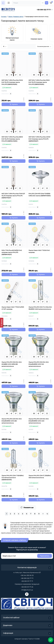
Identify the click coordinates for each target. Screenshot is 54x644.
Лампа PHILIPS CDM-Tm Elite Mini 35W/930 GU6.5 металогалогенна (40, 308)
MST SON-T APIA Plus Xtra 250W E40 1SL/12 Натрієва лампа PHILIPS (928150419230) (12, 139)
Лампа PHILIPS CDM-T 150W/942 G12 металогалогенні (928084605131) (13, 478)
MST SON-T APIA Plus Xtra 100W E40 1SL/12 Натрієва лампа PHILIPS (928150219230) (12, 82)
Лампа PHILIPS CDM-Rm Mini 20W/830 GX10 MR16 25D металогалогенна (12, 364)
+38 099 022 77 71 (44, 10)
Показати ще (27, 507)
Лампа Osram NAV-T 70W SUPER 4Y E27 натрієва (13, 308)
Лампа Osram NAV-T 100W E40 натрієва (39, 251)
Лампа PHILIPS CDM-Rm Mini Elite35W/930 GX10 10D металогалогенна (39, 364)
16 (5, 46)
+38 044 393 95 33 (27, 575)
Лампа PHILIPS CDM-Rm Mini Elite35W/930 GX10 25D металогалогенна (12, 421)
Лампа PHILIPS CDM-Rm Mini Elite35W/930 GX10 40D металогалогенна (39, 421)
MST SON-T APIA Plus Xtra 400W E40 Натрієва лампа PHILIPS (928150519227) (39, 139)
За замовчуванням (44, 46)
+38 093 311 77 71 (27, 581)
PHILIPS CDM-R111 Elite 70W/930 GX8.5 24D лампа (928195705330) (40, 195)
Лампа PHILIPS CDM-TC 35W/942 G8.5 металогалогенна (40, 477)
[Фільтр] (2, 323)
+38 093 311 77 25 (27, 587)
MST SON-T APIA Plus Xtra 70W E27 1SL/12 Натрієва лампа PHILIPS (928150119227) (13, 196)
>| (47, 514)
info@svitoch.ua (27, 590)
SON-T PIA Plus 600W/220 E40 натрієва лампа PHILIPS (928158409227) (12, 252)
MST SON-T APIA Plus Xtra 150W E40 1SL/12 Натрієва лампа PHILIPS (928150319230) (39, 82)
